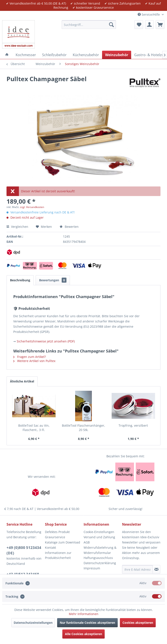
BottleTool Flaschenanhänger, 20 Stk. (83, 428)
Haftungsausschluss (98, 558)
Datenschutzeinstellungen (33, 623)
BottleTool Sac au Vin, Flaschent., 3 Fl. (34, 428)
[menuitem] (89, 25)
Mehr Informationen (84, 614)
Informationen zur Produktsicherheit (58, 555)
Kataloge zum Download (63, 542)
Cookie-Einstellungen (99, 532)
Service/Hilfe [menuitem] (149, 14)
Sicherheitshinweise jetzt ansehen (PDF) (46, 341)
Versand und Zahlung (99, 537)
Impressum (92, 568)
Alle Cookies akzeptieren (83, 634)
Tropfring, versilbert (133, 425)
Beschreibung (20, 280)
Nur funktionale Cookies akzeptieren (87, 623)
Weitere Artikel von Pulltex (34, 361)
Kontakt (50, 548)
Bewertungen (53, 280)
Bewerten (69, 227)
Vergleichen (17, 227)
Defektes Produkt (57, 532)
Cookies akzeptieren (138, 623)
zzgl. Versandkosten (32, 207)
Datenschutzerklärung (100, 563)
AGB (87, 542)
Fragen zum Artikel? (30, 357)
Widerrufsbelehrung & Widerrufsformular (100, 550)
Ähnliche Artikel (22, 381)
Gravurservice (55, 537)
